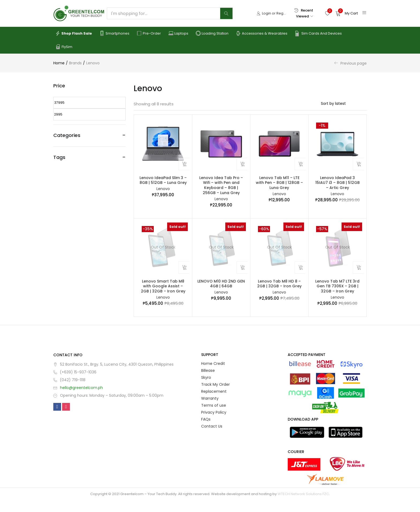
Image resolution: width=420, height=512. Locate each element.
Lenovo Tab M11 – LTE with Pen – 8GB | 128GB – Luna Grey (279, 185)
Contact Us (212, 438)
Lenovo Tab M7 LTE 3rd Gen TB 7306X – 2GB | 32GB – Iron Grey (337, 295)
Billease (208, 382)
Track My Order (215, 396)
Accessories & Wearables (262, 34)
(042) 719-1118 (73, 392)
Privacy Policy (214, 424)
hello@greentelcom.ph (81, 399)
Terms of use (214, 417)
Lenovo (163, 192)
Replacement (214, 403)
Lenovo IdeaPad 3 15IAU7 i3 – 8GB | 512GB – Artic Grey (337, 185)
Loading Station (212, 34)
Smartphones (114, 34)
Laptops (178, 34)
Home (59, 63)
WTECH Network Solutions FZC (303, 506)
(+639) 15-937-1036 (78, 384)
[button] (347, 13)
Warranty (210, 410)
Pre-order (149, 34)
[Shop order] (344, 103)
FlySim (64, 47)
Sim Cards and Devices (318, 34)
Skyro (206, 389)
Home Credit (213, 375)
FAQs (206, 431)
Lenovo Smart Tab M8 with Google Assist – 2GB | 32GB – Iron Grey (163, 295)
